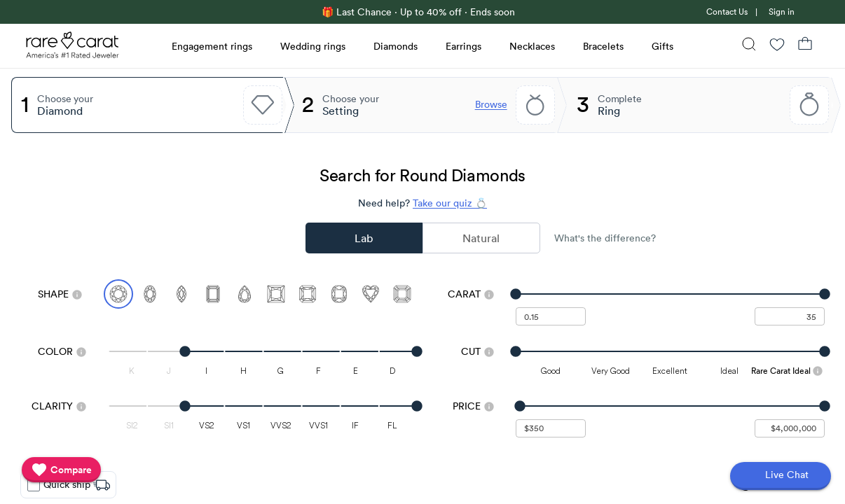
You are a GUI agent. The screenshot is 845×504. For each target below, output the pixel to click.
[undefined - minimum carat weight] (551, 316)
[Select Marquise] (181, 294)
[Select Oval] (150, 294)
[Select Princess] (276, 294)
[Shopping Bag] (805, 46)
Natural (481, 238)
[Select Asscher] (402, 294)
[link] (726, 12)
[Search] (749, 46)
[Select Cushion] (339, 294)
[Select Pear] (245, 294)
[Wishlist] (777, 46)
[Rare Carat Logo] (73, 48)
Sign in (782, 12)
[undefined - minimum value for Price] (551, 428)
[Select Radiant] (308, 294)
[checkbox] (34, 485)
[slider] (670, 294)
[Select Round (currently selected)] (118, 294)
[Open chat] (781, 476)
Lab (364, 238)
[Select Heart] (371, 294)
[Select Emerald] (213, 294)
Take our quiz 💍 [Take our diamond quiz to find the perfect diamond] (450, 203)
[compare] (61, 470)
